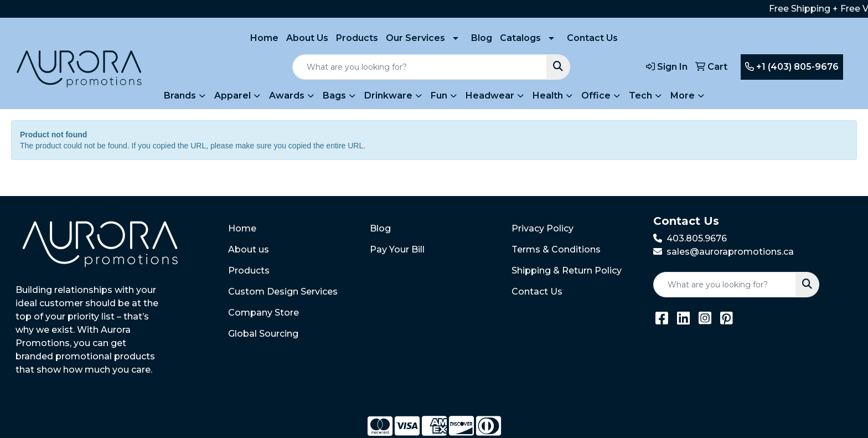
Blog (482, 38)
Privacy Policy (542, 228)
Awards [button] (287, 96)
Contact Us (592, 38)
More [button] (683, 96)
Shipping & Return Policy (567, 270)
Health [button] (548, 96)
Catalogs (520, 38)
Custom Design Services (283, 292)
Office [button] (596, 96)
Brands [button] (180, 96)
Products (357, 38)
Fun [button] (439, 96)
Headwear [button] (490, 96)
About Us (307, 38)
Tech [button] (640, 96)
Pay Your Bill (397, 249)
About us (249, 249)
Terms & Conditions (556, 249)
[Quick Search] (420, 67)
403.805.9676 (697, 238)
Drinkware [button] (388, 96)
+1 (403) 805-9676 (792, 67)
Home (264, 38)
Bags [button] (334, 96)
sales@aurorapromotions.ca (730, 252)
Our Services (415, 38)
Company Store (263, 313)
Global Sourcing (263, 334)
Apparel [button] (232, 96)
